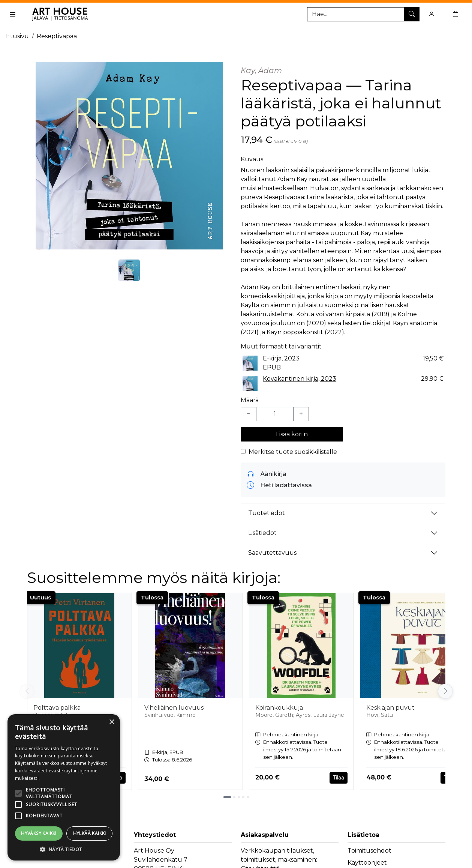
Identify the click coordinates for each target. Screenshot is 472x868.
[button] (64, 849)
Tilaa (339, 778)
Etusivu (17, 36)
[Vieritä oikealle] (445, 691)
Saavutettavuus (272, 553)
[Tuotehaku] (363, 14)
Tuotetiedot (267, 513)
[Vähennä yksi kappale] (249, 414)
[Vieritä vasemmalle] (27, 691)
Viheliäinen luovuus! (175, 708)
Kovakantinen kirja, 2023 (300, 379)
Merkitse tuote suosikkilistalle (293, 452)
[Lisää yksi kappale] (301, 414)
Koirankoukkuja (279, 708)
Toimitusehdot (369, 851)
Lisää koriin (292, 434)
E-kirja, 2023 (281, 358)
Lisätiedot (262, 533)
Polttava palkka (57, 708)
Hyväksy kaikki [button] (39, 833)
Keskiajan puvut (390, 708)
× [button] (112, 722)
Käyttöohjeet (367, 863)
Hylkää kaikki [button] (90, 833)
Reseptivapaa (57, 36)
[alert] (64, 787)
